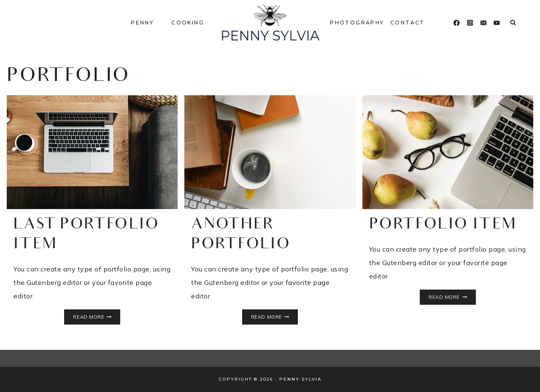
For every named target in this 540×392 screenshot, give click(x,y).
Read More (96, 317)
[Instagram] (470, 23)
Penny (142, 23)
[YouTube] (497, 23)
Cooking (188, 23)
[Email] (484, 23)
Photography (357, 23)
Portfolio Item (443, 225)
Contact (408, 23)
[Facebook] (457, 23)
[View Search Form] (513, 23)
